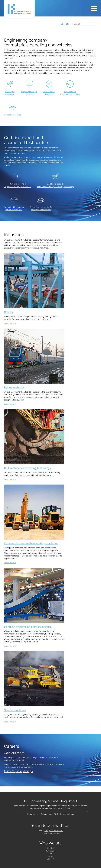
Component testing (12, 115)
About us (51, 848)
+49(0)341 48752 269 (54, 831)
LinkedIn (50, 859)
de (62, 24)
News (50, 856)
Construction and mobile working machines (31, 543)
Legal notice (33, 814)
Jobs (50, 854)
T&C (56, 814)
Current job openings (18, 771)
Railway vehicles (14, 387)
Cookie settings (67, 814)
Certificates (50, 851)
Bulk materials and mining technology (28, 468)
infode (54, 833)
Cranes (8, 312)
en (67, 24)
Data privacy (46, 814)
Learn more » (10, 323)
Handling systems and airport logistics (28, 627)
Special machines (15, 710)
